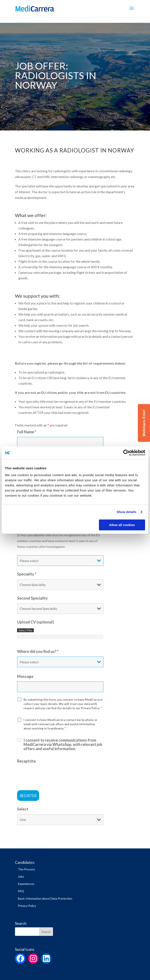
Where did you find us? (38, 651)
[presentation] (50, 774)
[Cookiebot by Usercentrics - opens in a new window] (126, 453)
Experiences (26, 884)
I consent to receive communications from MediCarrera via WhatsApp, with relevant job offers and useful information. (63, 744)
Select (23, 809)
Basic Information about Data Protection (45, 898)
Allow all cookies (122, 525)
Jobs (21, 876)
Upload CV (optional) (35, 622)
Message (25, 676)
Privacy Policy (27, 906)
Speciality (27, 574)
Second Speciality (32, 598)
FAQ (21, 891)
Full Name (27, 432)
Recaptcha (26, 761)
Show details (127, 512)
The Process (26, 869)
